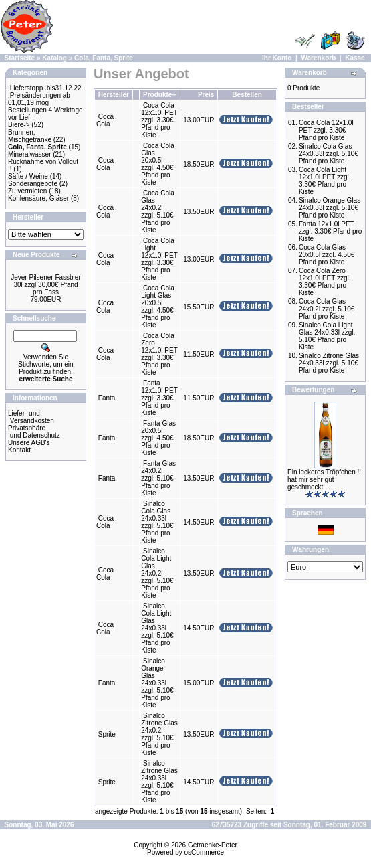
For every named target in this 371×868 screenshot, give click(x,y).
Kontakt (19, 450)
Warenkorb (318, 58)
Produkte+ (159, 95)
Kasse (355, 58)
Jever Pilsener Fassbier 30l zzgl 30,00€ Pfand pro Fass (45, 285)
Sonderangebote (33, 184)
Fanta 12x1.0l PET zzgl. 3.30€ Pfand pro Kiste (159, 398)
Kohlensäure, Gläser (38, 198)
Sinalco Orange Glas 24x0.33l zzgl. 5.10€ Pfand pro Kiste (157, 683)
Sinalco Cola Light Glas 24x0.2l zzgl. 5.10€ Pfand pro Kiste (157, 573)
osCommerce (204, 852)
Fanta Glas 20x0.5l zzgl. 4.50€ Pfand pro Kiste (158, 438)
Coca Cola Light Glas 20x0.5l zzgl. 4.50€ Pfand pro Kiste (157, 307)
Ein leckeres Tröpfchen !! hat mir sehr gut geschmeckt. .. (324, 480)
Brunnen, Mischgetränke (30, 136)
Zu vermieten (27, 191)
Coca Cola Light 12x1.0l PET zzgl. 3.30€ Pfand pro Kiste (159, 259)
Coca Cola (105, 120)
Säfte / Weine (28, 176)
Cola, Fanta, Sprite (104, 58)
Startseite (20, 58)
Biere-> (19, 125)
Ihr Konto (277, 58)
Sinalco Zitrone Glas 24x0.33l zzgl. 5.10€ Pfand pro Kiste (159, 782)
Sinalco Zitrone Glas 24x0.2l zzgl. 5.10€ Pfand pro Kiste (159, 734)
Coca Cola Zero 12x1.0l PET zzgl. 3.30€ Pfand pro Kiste (159, 354)
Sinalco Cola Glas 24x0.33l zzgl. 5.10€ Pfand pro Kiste (157, 522)
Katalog (54, 58)
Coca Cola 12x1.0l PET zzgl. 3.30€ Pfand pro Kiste (159, 120)
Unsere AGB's (29, 443)
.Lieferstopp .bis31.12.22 (45, 88)
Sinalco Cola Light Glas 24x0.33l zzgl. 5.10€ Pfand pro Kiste (157, 628)
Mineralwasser (29, 154)
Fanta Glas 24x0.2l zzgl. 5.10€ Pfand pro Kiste (158, 478)
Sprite (107, 734)
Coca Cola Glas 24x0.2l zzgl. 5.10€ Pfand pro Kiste (157, 211)
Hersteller (114, 95)
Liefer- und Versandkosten (31, 417)
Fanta (107, 398)
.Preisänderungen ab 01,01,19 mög (39, 99)
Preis (206, 95)
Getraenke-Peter (213, 845)
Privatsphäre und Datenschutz (34, 432)
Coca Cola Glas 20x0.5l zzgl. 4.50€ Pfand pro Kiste (157, 164)
